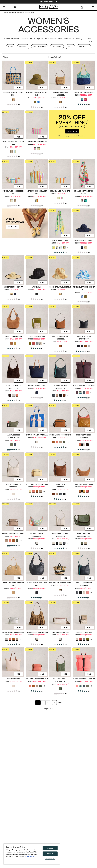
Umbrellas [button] (84, 47)
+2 (91, 393)
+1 (68, 247)
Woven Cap (37, 287)
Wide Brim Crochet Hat (84, 240)
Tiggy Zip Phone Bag (37, 336)
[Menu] (4, 7)
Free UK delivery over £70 (48, 2)
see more (90, 40)
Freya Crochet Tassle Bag (60, 583)
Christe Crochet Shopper (84, 92)
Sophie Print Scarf (60, 240)
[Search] (15, 7)
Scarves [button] (23, 47)
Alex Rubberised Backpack (84, 386)
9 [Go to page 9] (54, 703)
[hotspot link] (72, 125)
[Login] (82, 7)
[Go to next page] (59, 703)
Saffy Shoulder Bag (13, 336)
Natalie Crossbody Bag (84, 484)
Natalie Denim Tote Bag (37, 386)
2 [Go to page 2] (43, 703)
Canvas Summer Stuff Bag (37, 435)
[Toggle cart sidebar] (93, 7)
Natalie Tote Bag (13, 679)
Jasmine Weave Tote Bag (13, 92)
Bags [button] (11, 47)
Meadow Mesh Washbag (37, 142)
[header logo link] (48, 7)
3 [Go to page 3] (48, 703)
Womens (13, 13)
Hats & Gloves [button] (40, 47)
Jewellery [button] (57, 47)
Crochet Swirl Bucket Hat (60, 287)
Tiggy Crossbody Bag (60, 632)
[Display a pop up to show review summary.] (91, 351)
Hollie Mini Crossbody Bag (60, 435)
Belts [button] (70, 47)
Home (7, 13)
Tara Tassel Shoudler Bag (37, 632)
